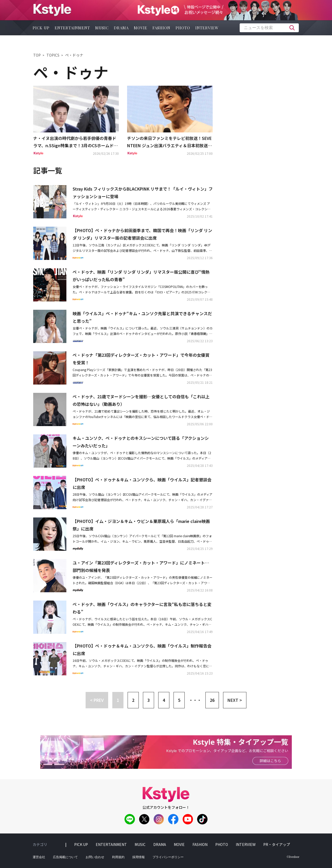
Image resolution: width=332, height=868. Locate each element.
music (102, 28)
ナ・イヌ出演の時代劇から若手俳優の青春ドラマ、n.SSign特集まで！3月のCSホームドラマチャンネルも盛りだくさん (75, 142)
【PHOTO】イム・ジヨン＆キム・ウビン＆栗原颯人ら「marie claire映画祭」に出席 (141, 525)
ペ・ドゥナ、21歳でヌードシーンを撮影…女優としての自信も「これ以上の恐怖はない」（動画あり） (141, 400)
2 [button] (133, 700)
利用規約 (118, 857)
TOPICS (53, 55)
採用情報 (139, 857)
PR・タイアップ (277, 844)
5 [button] (179, 700)
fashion (161, 28)
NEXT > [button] (235, 700)
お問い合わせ (95, 857)
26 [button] (212, 700)
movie (141, 28)
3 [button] (148, 700)
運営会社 (39, 857)
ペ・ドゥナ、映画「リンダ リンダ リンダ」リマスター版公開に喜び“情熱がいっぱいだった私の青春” (141, 276)
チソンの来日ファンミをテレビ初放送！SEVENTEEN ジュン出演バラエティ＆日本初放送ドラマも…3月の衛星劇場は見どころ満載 (170, 142)
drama (121, 28)
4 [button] (164, 700)
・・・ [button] (195, 700)
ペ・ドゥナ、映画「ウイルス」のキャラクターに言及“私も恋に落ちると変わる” (142, 608)
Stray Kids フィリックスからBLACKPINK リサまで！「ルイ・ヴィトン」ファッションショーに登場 (143, 193)
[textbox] (269, 28)
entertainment (72, 28)
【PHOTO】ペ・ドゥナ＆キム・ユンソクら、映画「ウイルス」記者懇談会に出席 (142, 483)
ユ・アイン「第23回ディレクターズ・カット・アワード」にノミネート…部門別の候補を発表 (141, 566)
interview (207, 28)
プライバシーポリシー (168, 857)
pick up (41, 28)
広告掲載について (65, 857)
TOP (37, 55)
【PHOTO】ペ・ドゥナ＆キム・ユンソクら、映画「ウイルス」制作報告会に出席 (142, 650)
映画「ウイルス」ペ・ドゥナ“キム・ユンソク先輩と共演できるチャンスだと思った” (142, 317)
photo (183, 28)
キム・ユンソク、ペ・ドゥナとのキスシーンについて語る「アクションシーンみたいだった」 (141, 442)
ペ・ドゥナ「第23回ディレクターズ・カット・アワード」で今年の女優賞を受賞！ (141, 359)
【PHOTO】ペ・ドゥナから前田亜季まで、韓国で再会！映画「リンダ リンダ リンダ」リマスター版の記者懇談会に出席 (142, 234)
